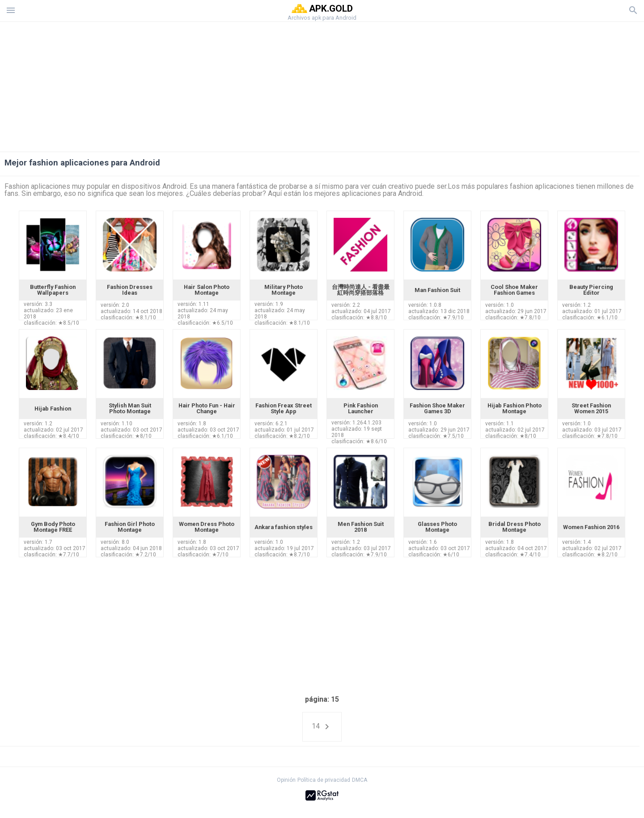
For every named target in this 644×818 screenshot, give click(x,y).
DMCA (360, 780)
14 (322, 727)
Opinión (286, 780)
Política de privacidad (324, 780)
